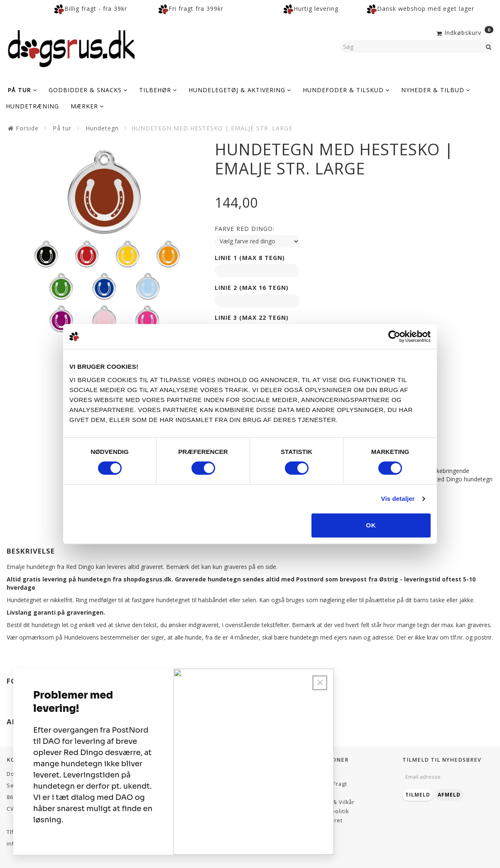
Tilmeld (418, 795)
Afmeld (449, 795)
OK (371, 525)
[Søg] (489, 47)
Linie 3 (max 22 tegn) (252, 318)
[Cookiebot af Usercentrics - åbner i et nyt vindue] (394, 336)
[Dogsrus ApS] (71, 47)
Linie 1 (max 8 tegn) (250, 258)
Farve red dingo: (245, 229)
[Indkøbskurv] (464, 32)
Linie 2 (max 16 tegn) (252, 288)
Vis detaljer (398, 499)
